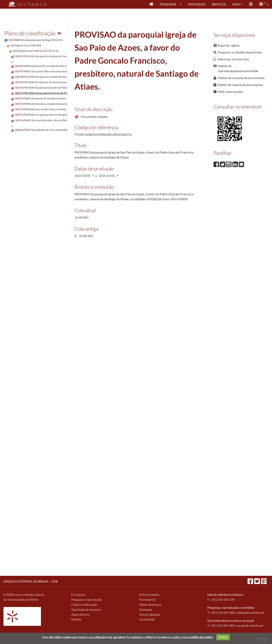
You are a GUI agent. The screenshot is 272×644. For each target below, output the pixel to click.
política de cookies (202, 637)
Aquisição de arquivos (86, 609)
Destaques (197, 4)
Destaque (146, 609)
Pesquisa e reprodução (87, 600)
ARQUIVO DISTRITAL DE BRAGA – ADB (31, 581)
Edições (76, 619)
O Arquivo (78, 595)
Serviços (219, 4)
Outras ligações (150, 614)
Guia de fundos (149, 595)
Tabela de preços (150, 604)
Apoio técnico (81, 614)
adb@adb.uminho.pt (250, 613)
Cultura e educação (84, 604)
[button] (182, 4)
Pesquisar (168, 4)
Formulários (148, 600)
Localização (147, 619)
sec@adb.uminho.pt (250, 625)
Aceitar (223, 637)
